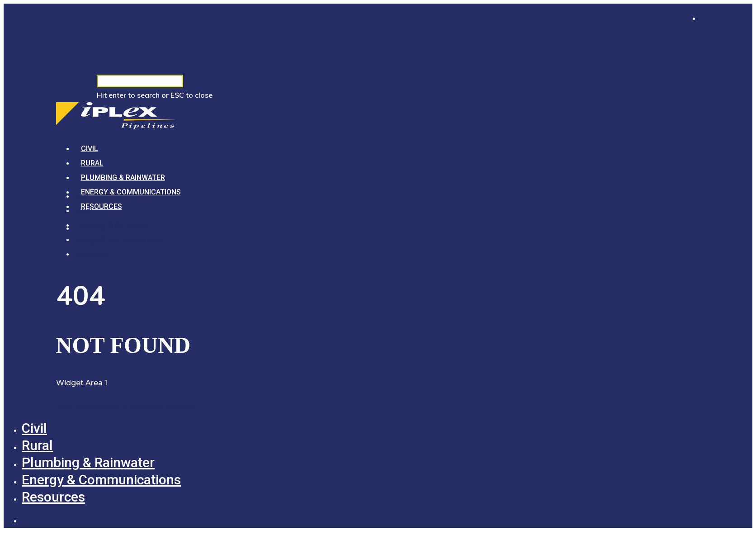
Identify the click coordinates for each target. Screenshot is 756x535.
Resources (102, 206)
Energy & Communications (131, 192)
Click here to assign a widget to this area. (126, 406)
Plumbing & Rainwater (123, 178)
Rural (92, 163)
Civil (90, 149)
